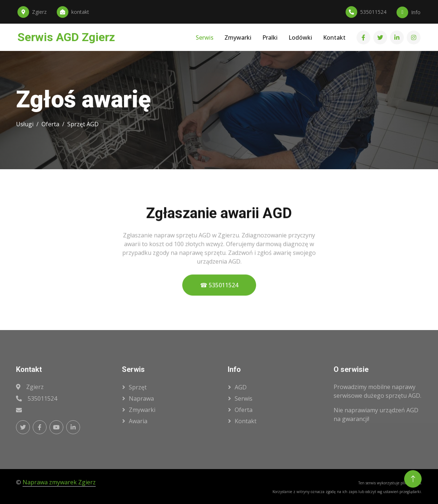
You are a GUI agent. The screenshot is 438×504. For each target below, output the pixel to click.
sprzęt (138, 387)
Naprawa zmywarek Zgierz (59, 482)
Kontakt (334, 37)
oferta (244, 410)
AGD (241, 387)
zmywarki (142, 410)
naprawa (141, 398)
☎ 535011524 (219, 289)
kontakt (246, 421)
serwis (244, 398)
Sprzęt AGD (83, 124)
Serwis (205, 37)
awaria (138, 421)
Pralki (270, 37)
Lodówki (300, 37)
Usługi (25, 124)
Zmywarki (238, 37)
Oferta (50, 124)
